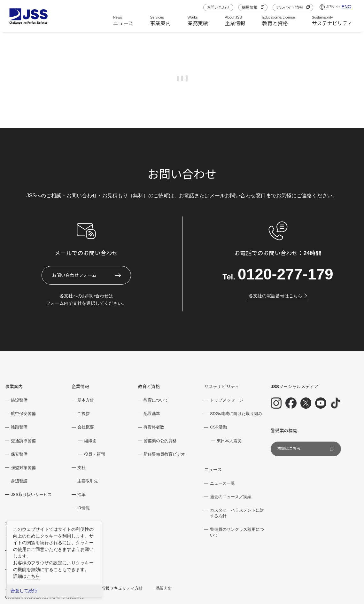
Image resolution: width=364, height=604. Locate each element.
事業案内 (160, 21)
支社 (81, 468)
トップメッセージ (227, 400)
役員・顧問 (94, 454)
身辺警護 (19, 481)
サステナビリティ (332, 21)
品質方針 (164, 588)
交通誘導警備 (23, 441)
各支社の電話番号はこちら (278, 296)
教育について (156, 400)
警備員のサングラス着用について (237, 532)
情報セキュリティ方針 (122, 588)
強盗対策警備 (23, 468)
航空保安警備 (23, 414)
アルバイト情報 (293, 7)
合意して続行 (24, 591)
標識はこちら (306, 449)
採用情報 (253, 7)
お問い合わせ (218, 7)
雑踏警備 (19, 427)
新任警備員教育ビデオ (164, 454)
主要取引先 (88, 481)
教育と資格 (279, 21)
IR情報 (84, 508)
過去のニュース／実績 (231, 497)
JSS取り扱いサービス (31, 494)
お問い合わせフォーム (74, 275)
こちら (33, 576)
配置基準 (152, 414)
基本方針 (86, 400)
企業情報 (235, 21)
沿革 (81, 494)
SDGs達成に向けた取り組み (236, 414)
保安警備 (19, 454)
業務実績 (198, 21)
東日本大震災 (229, 441)
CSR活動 (218, 427)
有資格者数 (154, 427)
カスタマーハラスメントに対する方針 (237, 513)
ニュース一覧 (222, 483)
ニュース (123, 21)
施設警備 (19, 400)
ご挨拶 (84, 414)
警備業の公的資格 (160, 441)
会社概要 (86, 427)
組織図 (90, 441)
